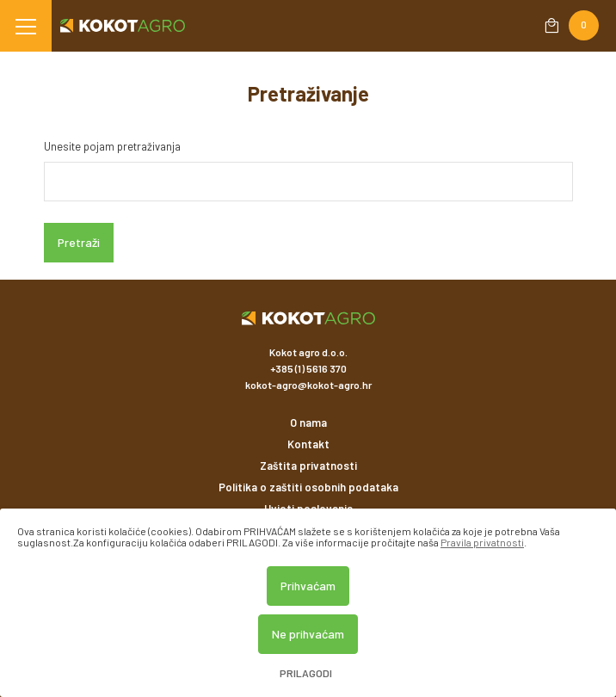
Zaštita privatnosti (308, 466)
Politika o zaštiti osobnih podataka (308, 487)
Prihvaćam (308, 586)
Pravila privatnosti (482, 542)
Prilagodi (306, 673)
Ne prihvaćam (308, 634)
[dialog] (308, 603)
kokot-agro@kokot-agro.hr (308, 385)
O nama (308, 423)
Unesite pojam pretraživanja (112, 147)
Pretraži (79, 242)
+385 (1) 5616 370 (308, 368)
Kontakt (308, 444)
